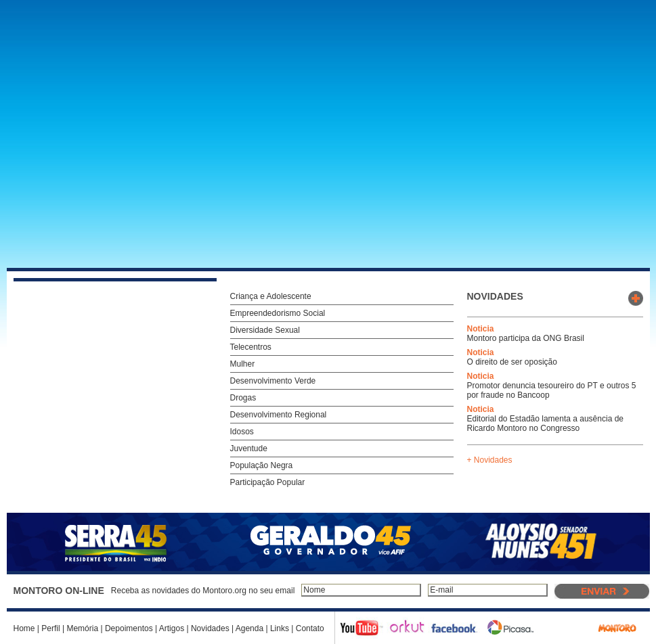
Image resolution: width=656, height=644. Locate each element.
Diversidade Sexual (265, 330)
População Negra (262, 465)
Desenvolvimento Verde (273, 381)
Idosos (242, 432)
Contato (310, 628)
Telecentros (251, 347)
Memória (82, 628)
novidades (495, 296)
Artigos (172, 628)
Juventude (249, 448)
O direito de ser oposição (512, 362)
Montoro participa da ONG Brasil (526, 338)
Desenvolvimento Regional (279, 415)
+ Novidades (490, 460)
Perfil (50, 628)
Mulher (243, 364)
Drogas (243, 398)
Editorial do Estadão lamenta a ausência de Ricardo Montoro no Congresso (546, 423)
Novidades (210, 628)
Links (280, 628)
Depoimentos (129, 628)
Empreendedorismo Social (278, 313)
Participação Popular (268, 482)
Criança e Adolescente (271, 296)
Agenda (249, 628)
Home (24, 628)
